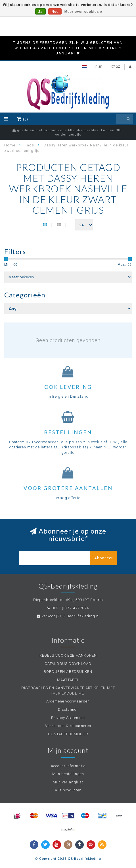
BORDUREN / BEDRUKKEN (68, 672)
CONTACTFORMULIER (68, 734)
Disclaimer (68, 709)
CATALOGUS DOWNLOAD (68, 664)
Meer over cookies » (83, 12)
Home (10, 145)
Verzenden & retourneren (68, 726)
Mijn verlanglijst (68, 782)
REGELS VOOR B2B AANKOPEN (68, 655)
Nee (55, 12)
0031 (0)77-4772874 (70, 608)
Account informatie (68, 766)
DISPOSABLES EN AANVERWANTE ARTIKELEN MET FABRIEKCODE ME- (68, 691)
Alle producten (68, 790)
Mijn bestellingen (68, 774)
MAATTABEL (68, 680)
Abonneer (103, 558)
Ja (40, 12)
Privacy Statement (68, 718)
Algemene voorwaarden (68, 701)
